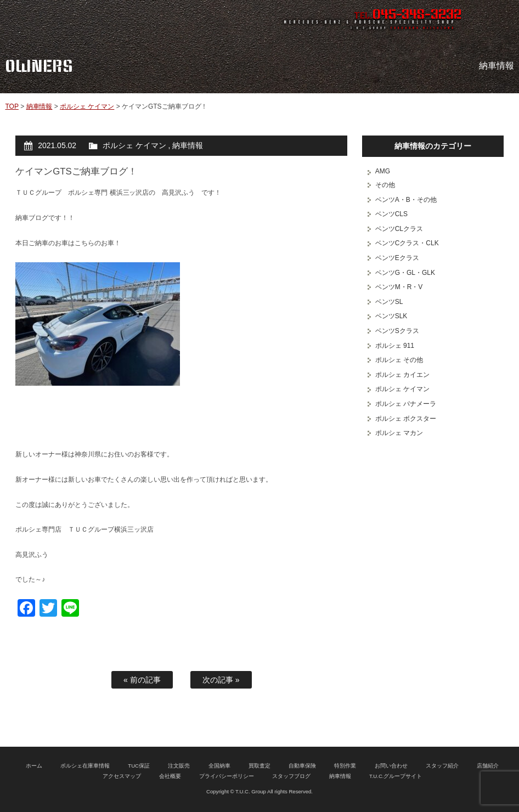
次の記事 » (221, 680)
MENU (500, 19)
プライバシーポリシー (227, 776)
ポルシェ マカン (399, 433)
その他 (385, 185)
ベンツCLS (391, 214)
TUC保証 (139, 766)
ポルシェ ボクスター (406, 419)
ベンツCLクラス (399, 229)
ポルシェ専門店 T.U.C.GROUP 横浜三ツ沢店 (109, 19)
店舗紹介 (488, 766)
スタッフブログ (291, 776)
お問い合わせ (391, 766)
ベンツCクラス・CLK (407, 243)
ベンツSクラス (397, 331)
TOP (12, 106)
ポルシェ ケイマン (87, 106)
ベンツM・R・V (399, 287)
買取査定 (259, 766)
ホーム (34, 766)
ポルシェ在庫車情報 (85, 766)
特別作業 (345, 766)
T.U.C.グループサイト (396, 776)
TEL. (408, 15)
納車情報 (40, 106)
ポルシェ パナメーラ (406, 404)
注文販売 (179, 766)
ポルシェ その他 (399, 360)
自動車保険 (302, 766)
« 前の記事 (142, 680)
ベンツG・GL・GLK (405, 273)
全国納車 (219, 766)
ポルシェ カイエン (402, 375)
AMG (383, 171)
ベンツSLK (391, 316)
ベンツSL (389, 302)
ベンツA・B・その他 (406, 200)
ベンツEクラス (397, 258)
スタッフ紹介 (442, 766)
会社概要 (170, 776)
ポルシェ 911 (395, 346)
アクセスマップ (122, 776)
